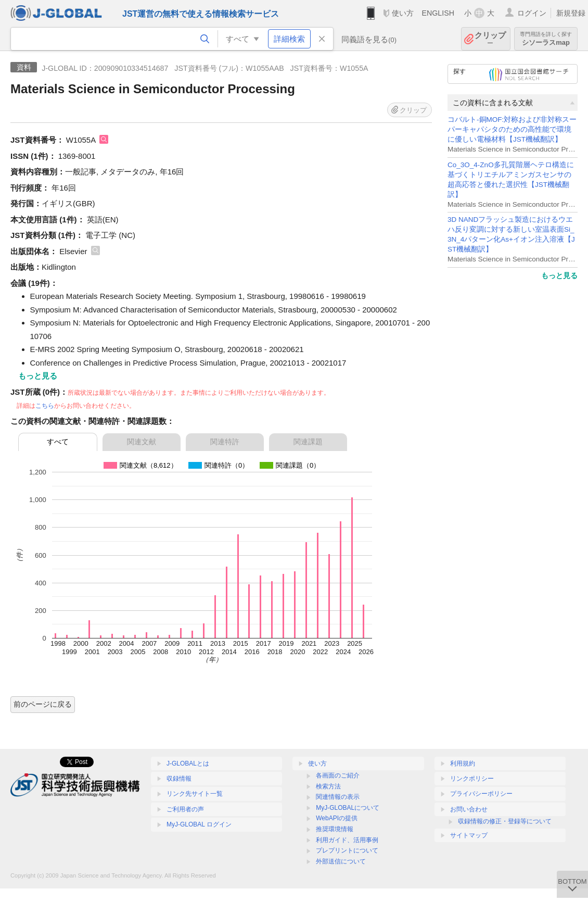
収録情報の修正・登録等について (505, 821)
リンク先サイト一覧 (195, 794)
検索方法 (328, 786)
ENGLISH (438, 13)
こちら (45, 406)
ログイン (532, 13)
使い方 (403, 13)
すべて (58, 442)
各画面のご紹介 (338, 775)
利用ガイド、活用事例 (347, 840)
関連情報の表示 (338, 797)
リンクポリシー (472, 779)
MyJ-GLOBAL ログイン (199, 824)
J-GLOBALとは (188, 763)
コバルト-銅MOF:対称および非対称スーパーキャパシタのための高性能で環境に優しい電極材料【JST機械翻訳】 (512, 129)
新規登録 (571, 13)
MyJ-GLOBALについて (348, 808)
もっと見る (559, 275)
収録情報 (179, 779)
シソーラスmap (546, 39)
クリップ (490, 39)
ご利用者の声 (185, 809)
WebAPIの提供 (337, 818)
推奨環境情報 (335, 829)
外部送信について (341, 861)
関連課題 (308, 442)
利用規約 (463, 763)
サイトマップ (469, 835)
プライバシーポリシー (481, 794)
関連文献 (142, 442)
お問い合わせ (469, 809)
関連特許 (225, 442)
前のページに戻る (43, 704)
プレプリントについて (347, 850)
